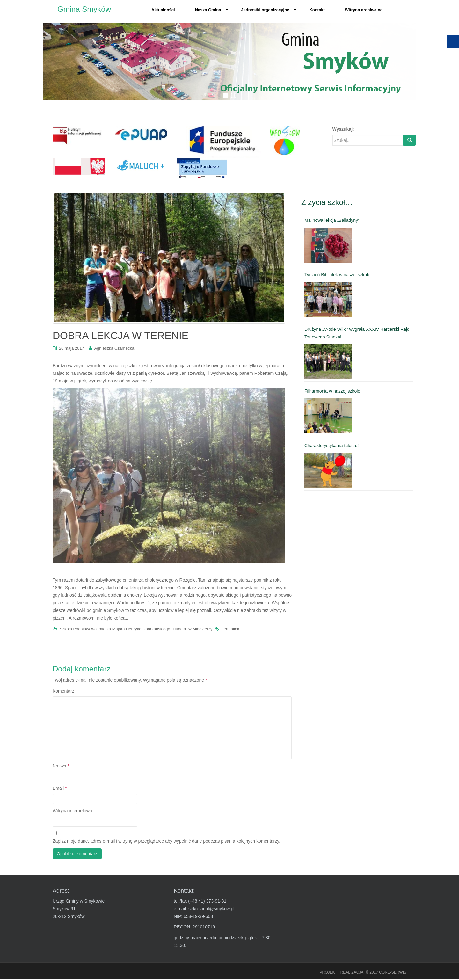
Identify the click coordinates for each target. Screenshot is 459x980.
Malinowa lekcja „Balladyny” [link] (332, 221)
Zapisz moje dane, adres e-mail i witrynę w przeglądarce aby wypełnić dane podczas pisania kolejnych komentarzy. (166, 842)
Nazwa (61, 767)
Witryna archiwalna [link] (364, 10)
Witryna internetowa (72, 812)
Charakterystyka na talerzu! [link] (331, 447)
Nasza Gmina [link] (212, 10)
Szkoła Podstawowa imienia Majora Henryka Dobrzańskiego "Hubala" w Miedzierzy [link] (136, 630)
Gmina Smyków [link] (84, 10)
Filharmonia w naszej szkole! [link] (333, 392)
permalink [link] (230, 630)
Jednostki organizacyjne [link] (269, 10)
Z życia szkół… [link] (327, 203)
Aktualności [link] (163, 10)
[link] (79, 136)
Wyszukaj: (343, 130)
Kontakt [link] (317, 10)
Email (60, 789)
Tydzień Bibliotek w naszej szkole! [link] (338, 276)
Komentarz (63, 692)
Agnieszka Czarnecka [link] (114, 349)
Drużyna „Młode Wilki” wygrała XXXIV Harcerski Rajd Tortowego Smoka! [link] (357, 334)
